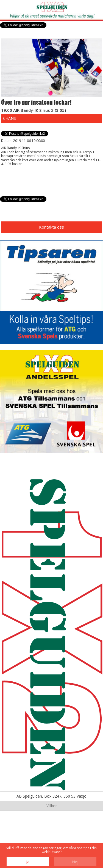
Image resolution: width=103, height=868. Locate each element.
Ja (28, 862)
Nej (75, 862)
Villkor (52, 806)
